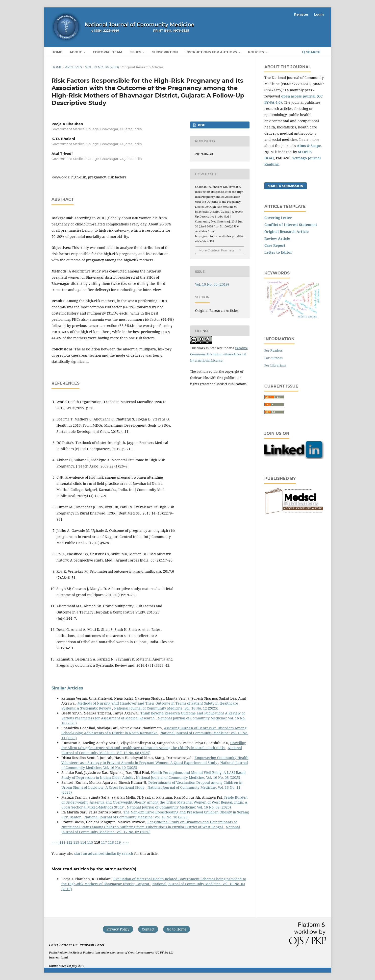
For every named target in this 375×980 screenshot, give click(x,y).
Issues (136, 52)
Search (311, 52)
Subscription (165, 52)
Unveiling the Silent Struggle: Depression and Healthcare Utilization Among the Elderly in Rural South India (154, 745)
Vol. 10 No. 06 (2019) (102, 67)
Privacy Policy (118, 929)
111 (62, 842)
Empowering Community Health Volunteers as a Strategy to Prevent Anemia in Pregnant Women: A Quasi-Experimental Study (155, 760)
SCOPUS (305, 152)
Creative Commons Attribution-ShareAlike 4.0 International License (219, 354)
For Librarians (275, 365)
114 (83, 842)
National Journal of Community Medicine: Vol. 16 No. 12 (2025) (166, 708)
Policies (256, 52)
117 (104, 842)
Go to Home (177, 929)
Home (57, 52)
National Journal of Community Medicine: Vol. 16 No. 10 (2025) (137, 817)
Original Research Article (287, 232)
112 (69, 842)
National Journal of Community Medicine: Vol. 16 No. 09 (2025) (179, 807)
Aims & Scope (309, 146)
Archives (74, 67)
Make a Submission (286, 186)
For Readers (274, 350)
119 (118, 842)
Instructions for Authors (212, 52)
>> (127, 842)
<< (53, 842)
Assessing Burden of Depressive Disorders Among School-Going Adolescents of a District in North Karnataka (154, 730)
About (76, 52)
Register (301, 14)
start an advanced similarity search (104, 853)
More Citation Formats (216, 250)
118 (111, 842)
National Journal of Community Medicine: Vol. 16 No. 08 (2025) (188, 777)
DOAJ (269, 158)
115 (90, 842)
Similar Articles (67, 688)
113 (76, 842)
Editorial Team (107, 52)
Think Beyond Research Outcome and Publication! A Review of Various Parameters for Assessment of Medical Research (153, 716)
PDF (201, 125)
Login (319, 14)
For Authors (274, 358)
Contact (148, 929)
